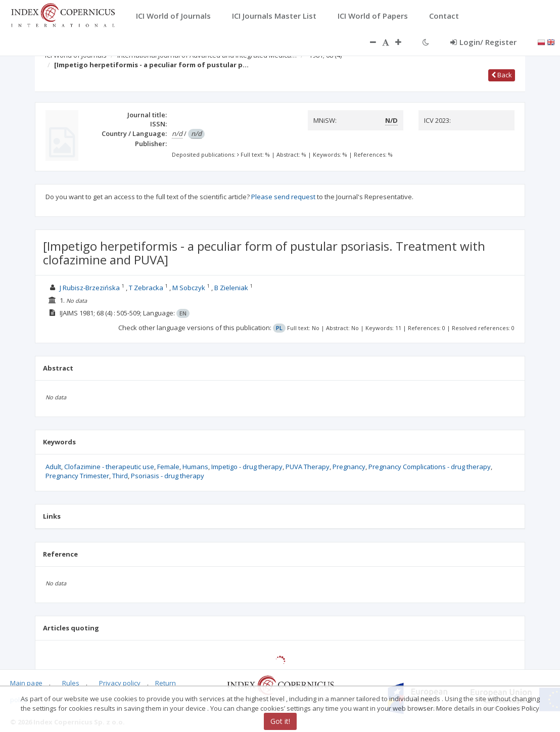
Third (120, 476)
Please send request (283, 197)
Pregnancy (349, 467)
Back (502, 75)
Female (168, 467)
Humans (195, 467)
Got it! (280, 721)
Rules (71, 683)
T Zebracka (146, 288)
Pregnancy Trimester (77, 476)
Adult (53, 467)
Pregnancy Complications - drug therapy (430, 467)
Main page (26, 683)
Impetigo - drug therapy (247, 467)
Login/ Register (483, 42)
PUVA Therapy (308, 467)
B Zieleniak (231, 288)
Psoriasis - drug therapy (168, 476)
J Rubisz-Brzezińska (90, 288)
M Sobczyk (189, 288)
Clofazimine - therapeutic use (109, 467)
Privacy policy (120, 683)
